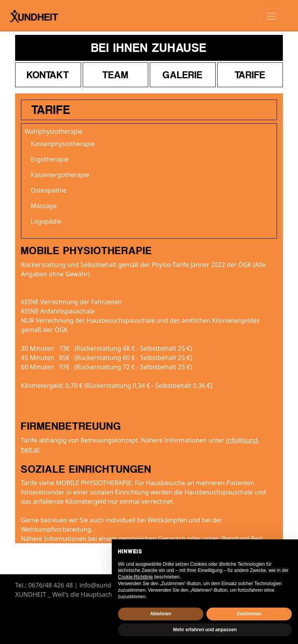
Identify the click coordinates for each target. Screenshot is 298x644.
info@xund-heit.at (106, 585)
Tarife (250, 75)
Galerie (183, 75)
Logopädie (46, 221)
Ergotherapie (50, 159)
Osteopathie (49, 190)
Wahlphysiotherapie (54, 131)
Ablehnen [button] (161, 614)
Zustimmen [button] (249, 614)
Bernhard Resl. (243, 539)
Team (115, 75)
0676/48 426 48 (51, 585)
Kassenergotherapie (60, 175)
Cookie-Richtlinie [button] (135, 577)
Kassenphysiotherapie (63, 144)
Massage (44, 206)
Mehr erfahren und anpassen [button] (205, 630)
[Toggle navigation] (272, 16)
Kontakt (48, 75)
